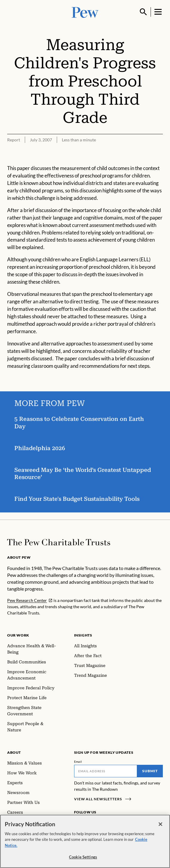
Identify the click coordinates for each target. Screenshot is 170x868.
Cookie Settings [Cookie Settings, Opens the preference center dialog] (83, 857)
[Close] (160, 824)
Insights (83, 635)
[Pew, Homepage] (85, 12)
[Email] (106, 771)
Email (78, 762)
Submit (150, 771)
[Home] (59, 542)
